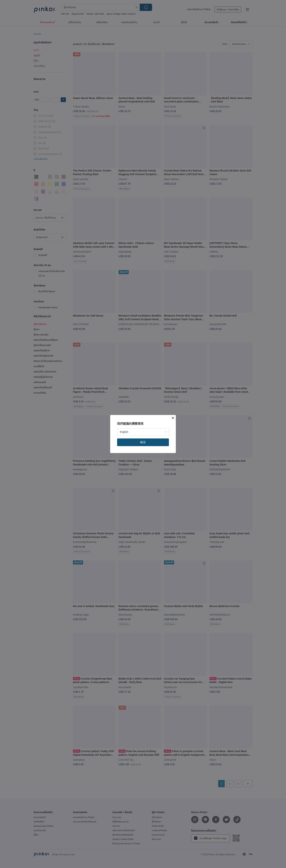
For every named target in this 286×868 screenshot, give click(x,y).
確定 (143, 442)
